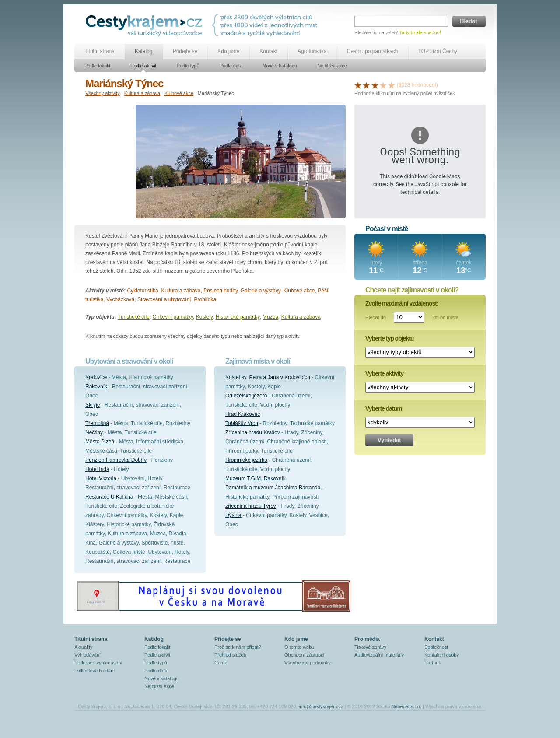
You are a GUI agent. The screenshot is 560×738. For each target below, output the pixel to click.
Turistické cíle (134, 317)
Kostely (204, 317)
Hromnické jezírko (246, 460)
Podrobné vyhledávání (98, 663)
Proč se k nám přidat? (238, 647)
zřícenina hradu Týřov (251, 506)
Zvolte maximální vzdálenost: (402, 303)
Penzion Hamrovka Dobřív (116, 460)
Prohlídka (205, 299)
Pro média (367, 639)
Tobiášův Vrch (242, 423)
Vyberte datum (384, 408)
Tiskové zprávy (370, 647)
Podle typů (188, 66)
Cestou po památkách (373, 51)
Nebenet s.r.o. (406, 706)
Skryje (93, 405)
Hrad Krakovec (243, 414)
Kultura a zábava (142, 93)
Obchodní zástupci (304, 655)
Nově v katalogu (280, 66)
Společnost (436, 647)
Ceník (221, 663)
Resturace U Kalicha (109, 497)
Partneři (433, 663)
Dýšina (233, 515)
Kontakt (268, 51)
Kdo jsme (228, 51)
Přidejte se (185, 51)
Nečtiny (94, 432)
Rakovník (96, 387)
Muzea (270, 317)
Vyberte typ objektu (389, 338)
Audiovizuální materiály (379, 655)
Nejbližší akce (332, 66)
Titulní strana (100, 51)
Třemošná (97, 423)
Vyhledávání (87, 655)
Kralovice (96, 377)
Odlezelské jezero (246, 396)
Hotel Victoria (101, 478)
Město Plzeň (100, 442)
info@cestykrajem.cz (321, 706)
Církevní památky (173, 317)
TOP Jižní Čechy (438, 51)
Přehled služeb (230, 655)
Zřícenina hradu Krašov (253, 432)
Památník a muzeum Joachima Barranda (273, 488)
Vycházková (120, 299)
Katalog (144, 51)
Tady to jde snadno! (420, 32)
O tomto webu (299, 647)
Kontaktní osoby (442, 655)
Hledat (469, 21)
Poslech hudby (220, 291)
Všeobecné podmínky (308, 663)
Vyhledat (389, 440)
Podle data (231, 66)
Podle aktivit (143, 66)
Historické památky (238, 317)
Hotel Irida (97, 469)
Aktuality (84, 647)
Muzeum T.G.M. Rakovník (255, 478)
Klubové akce (179, 93)
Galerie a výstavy (261, 291)
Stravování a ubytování (164, 299)
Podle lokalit (97, 66)
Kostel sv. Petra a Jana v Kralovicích (268, 377)
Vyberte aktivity (384, 373)
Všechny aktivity (103, 93)
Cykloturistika (142, 291)
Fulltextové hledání (94, 671)
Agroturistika (312, 51)
